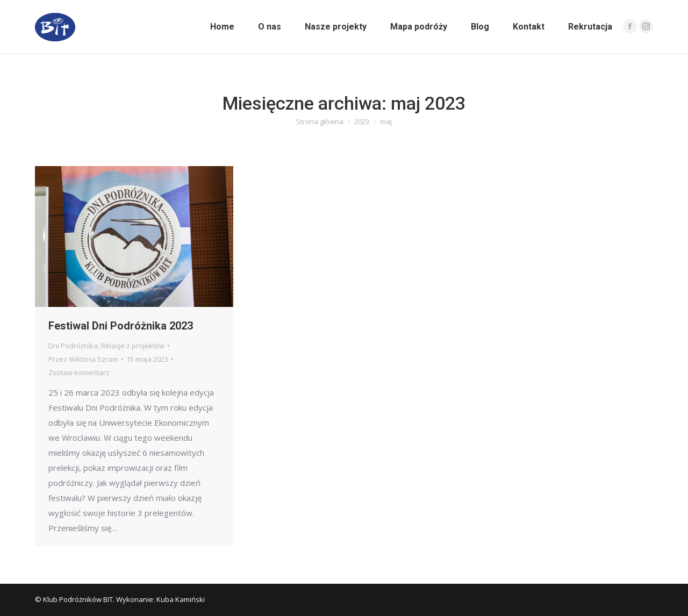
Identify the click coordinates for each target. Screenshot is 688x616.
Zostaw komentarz (79, 373)
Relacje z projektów (133, 346)
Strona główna (320, 121)
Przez (83, 359)
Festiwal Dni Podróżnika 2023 (121, 326)
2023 (362, 121)
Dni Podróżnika (73, 346)
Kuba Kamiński (181, 599)
